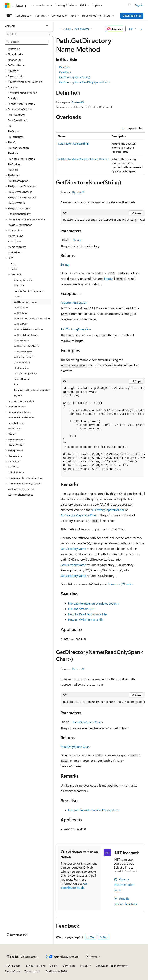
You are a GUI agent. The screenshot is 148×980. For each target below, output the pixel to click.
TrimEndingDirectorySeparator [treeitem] (32, 390)
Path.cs (77, 192)
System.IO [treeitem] (14, 49)
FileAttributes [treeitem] (16, 137)
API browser (82, 29)
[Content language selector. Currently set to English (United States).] (22, 957)
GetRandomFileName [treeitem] (26, 346)
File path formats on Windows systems (94, 603)
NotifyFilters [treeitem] (15, 252)
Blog (53, 966)
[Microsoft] (7, 5)
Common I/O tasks (120, 584)
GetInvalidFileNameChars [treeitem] (29, 329)
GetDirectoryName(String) (75, 77)
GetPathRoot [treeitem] (21, 340)
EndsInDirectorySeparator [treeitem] (29, 291)
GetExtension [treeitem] (22, 307)
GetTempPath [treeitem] (22, 362)
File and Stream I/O (81, 609)
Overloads (65, 72)
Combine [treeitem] (19, 285)
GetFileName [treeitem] (21, 313)
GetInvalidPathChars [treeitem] (26, 335)
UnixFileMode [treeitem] (16, 472)
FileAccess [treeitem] (14, 131)
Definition (65, 67)
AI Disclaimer (12, 966)
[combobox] (29, 34)
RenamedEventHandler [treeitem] (21, 417)
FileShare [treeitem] (13, 170)
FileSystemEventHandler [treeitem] (22, 197)
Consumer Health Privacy (111, 966)
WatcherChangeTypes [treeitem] (20, 494)
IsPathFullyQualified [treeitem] (25, 373)
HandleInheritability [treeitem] (19, 214)
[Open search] (130, 5)
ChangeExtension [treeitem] (24, 280)
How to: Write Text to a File (86, 620)
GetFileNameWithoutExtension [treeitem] (32, 318)
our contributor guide (74, 885)
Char (98, 722)
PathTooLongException (76, 329)
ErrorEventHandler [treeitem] (18, 120)
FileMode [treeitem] (13, 153)
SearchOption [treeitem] (16, 423)
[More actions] (142, 29)
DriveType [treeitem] (13, 98)
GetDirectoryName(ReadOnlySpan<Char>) (84, 82)
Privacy (84, 966)
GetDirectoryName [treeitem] (25, 302)
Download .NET (132, 16)
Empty (108, 278)
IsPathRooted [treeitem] (22, 379)
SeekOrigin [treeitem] (14, 428)
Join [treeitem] (16, 384)
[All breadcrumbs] (59, 29)
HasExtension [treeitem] (22, 368)
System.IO (78, 102)
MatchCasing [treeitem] (16, 236)
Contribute (69, 966)
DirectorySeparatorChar (108, 510)
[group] (103, 220)
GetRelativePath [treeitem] (23, 351)
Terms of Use (12, 971)
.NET (68, 29)
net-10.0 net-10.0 (75, 639)
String (77, 240)
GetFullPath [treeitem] (21, 324)
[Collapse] (47, 26)
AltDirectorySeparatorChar (79, 515)
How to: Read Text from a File (87, 614)
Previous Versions (35, 966)
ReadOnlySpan (83, 722)
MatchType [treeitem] (14, 241)
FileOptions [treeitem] (14, 164)
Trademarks (31, 971)
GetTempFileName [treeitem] (25, 357)
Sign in (139, 5)
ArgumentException (74, 302)
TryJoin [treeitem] (18, 395)
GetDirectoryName (73, 548)
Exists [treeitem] (17, 296)
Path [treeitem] (13, 263)
